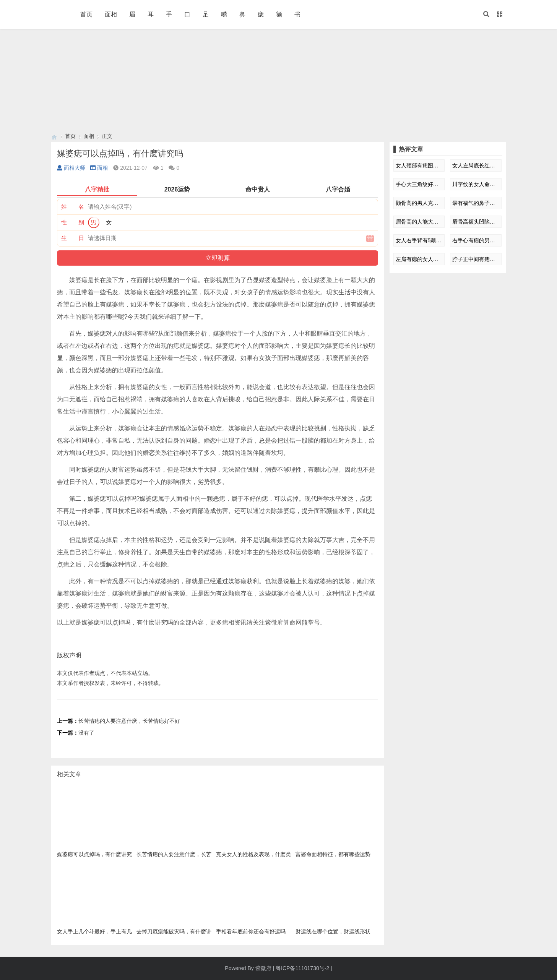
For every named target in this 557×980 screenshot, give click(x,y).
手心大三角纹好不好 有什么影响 (419, 184)
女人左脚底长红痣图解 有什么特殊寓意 (476, 165)
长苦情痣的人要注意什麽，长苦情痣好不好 (129, 721)
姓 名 (73, 207)
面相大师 (71, 168)
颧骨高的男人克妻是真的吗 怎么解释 (419, 203)
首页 (86, 14)
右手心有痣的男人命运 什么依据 (476, 240)
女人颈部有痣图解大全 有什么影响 (419, 165)
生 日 (73, 238)
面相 (111, 14)
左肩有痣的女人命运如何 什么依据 (419, 259)
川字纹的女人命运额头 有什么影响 (476, 184)
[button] (486, 15)
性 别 (73, 222)
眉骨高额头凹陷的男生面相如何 (476, 222)
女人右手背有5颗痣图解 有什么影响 (419, 240)
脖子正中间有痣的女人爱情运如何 (476, 259)
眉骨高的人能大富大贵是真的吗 (419, 222)
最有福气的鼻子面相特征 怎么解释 (476, 203)
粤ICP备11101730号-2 (302, 968)
